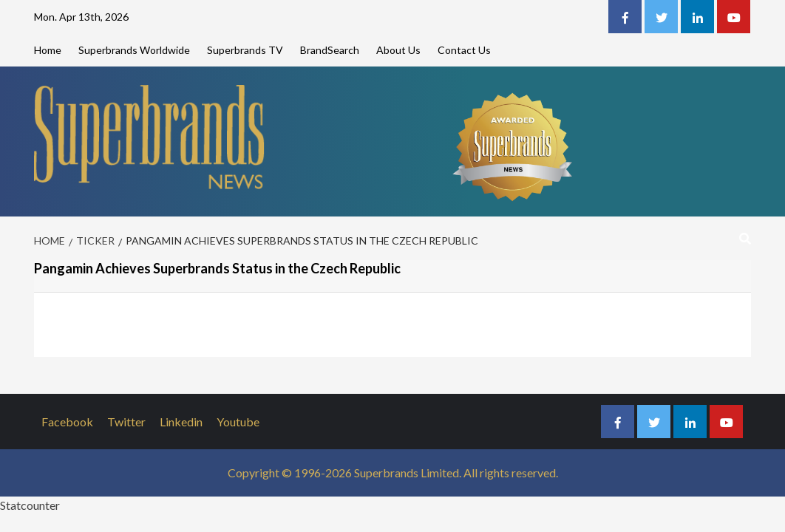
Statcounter (30, 505)
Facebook (67, 422)
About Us (398, 50)
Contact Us (464, 50)
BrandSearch (330, 50)
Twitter (126, 422)
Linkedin (181, 422)
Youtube (238, 422)
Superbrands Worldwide (134, 50)
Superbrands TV (245, 50)
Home (48, 50)
